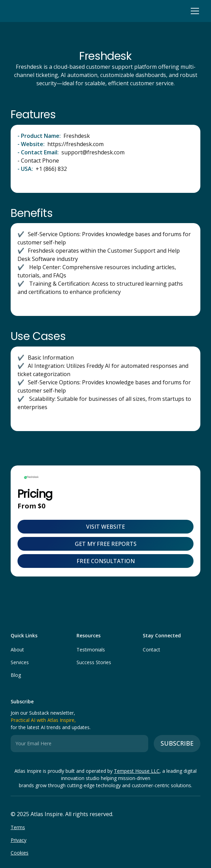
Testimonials (91, 650)
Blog (16, 675)
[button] (194, 11)
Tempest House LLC (137, 771)
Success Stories (94, 662)
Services (20, 662)
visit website (105, 527)
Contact (151, 650)
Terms (18, 827)
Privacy (19, 840)
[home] (12, 11)
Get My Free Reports (106, 544)
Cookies (20, 853)
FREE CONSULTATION (106, 561)
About (17, 650)
